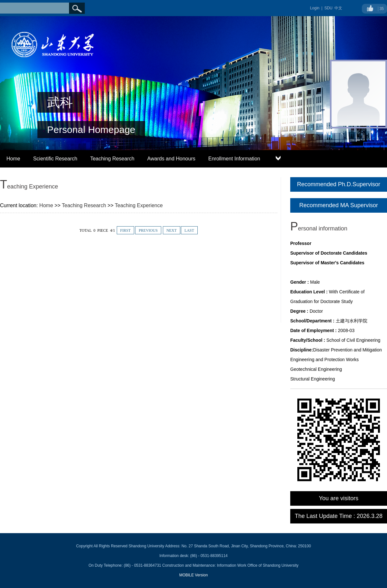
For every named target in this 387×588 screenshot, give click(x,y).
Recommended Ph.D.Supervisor (339, 184)
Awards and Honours (171, 159)
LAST (189, 230)
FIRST (126, 230)
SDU (328, 8)
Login (315, 8)
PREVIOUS (148, 230)
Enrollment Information (234, 159)
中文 (338, 8)
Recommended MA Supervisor (339, 205)
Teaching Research (112, 159)
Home (13, 159)
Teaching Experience (139, 205)
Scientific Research (55, 159)
